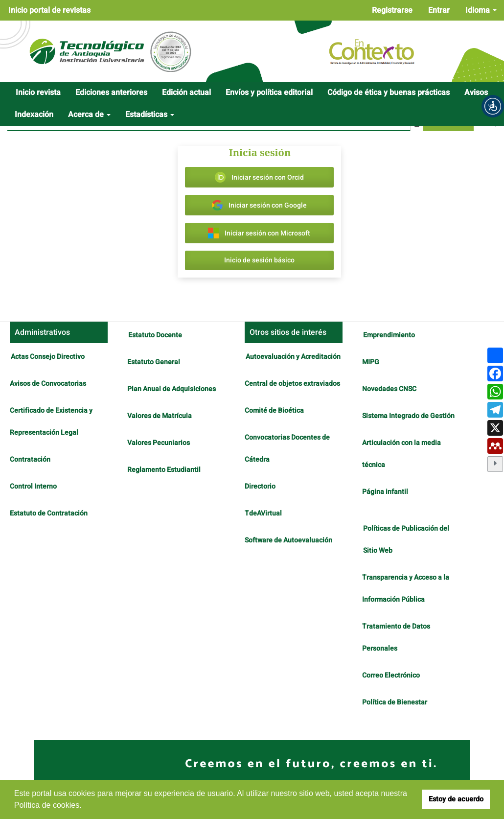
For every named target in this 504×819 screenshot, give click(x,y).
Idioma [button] (481, 10)
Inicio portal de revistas (49, 10)
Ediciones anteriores (111, 93)
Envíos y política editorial (269, 93)
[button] (493, 106)
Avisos (476, 93)
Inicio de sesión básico (259, 260)
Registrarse (392, 10)
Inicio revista (38, 93)
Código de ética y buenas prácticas (389, 93)
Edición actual (186, 93)
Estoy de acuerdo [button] (456, 799)
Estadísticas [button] (150, 115)
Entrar (439, 10)
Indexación (34, 115)
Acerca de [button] (89, 115)
